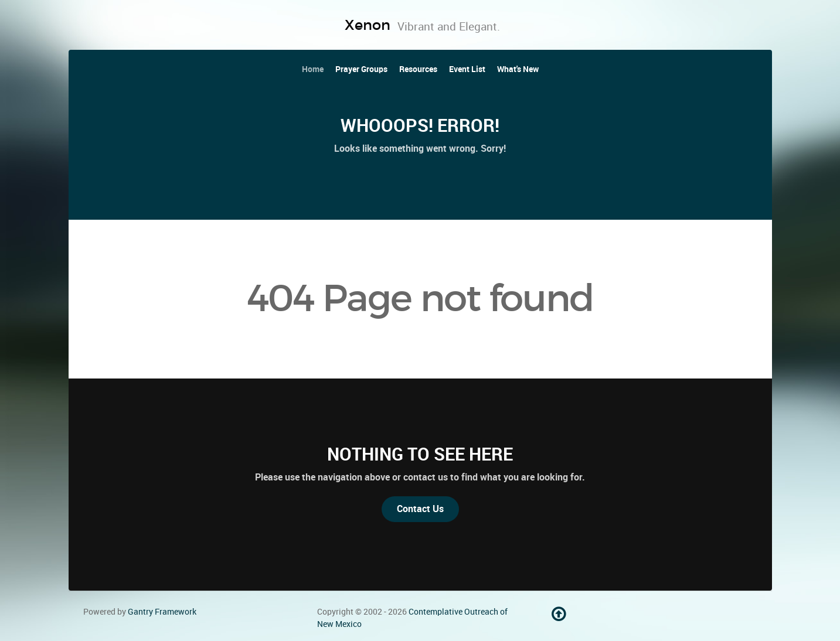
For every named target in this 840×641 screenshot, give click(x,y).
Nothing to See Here (420, 454)
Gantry (162, 612)
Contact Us (420, 509)
